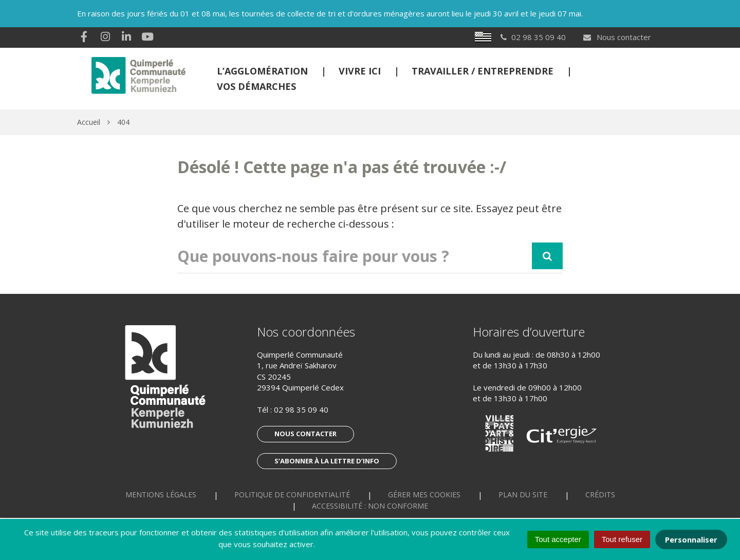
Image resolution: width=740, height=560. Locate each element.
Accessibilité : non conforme (370, 506)
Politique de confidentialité (292, 494)
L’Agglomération (262, 71)
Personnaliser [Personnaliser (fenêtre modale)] (691, 539)
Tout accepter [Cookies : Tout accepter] (558, 539)
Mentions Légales (161, 494)
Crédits (600, 494)
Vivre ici (360, 71)
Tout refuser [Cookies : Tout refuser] (622, 539)
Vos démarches (256, 86)
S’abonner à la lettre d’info (327, 461)
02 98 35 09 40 (301, 409)
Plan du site (523, 494)
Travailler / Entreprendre (483, 71)
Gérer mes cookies (424, 494)
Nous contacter (617, 37)
